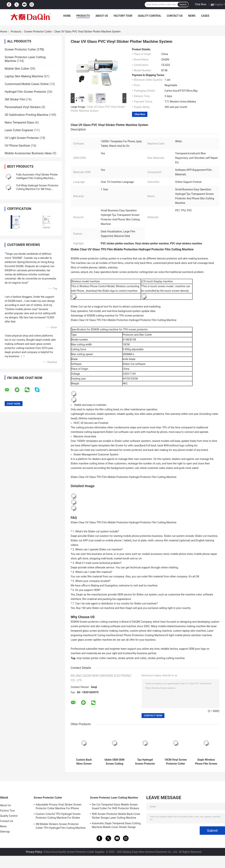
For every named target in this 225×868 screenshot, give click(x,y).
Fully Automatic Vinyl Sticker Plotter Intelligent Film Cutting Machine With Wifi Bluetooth (37, 178)
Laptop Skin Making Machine (24, 76)
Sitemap (5, 832)
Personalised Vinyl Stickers (23, 107)
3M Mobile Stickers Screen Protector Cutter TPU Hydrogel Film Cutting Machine (61, 826)
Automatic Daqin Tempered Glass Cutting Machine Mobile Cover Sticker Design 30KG (116, 826)
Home (67, 16)
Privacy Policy (34, 852)
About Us (102, 16)
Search (183, 5)
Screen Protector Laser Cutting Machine (114, 798)
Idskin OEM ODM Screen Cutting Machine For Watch (114, 762)
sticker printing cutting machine (166, 658)
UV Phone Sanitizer (17, 146)
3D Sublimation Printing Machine (27, 115)
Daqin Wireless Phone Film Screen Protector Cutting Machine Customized (206, 762)
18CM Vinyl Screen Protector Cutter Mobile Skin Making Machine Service (176, 762)
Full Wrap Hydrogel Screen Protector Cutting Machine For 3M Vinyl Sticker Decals (37, 189)
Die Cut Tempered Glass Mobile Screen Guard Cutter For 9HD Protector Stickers (115, 806)
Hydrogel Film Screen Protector (25, 92)
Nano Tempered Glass (19, 122)
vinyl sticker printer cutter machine (97, 658)
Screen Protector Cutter (38, 32)
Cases (205, 16)
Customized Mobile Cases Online (27, 84)
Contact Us (175, 16)
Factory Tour (123, 16)
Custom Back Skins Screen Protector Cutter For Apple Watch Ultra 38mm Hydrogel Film (84, 762)
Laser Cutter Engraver (19, 130)
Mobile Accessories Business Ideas (28, 153)
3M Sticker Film (15, 99)
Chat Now (201, 4)
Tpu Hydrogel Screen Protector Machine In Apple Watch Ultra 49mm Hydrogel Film (145, 762)
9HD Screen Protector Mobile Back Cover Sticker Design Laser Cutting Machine (116, 816)
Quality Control (150, 16)
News (192, 16)
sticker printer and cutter (132, 658)
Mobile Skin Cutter (17, 69)
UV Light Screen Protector (22, 138)
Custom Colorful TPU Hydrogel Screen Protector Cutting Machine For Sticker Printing (58, 816)
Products (83, 16)
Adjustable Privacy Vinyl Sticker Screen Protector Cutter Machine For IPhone (59, 806)
